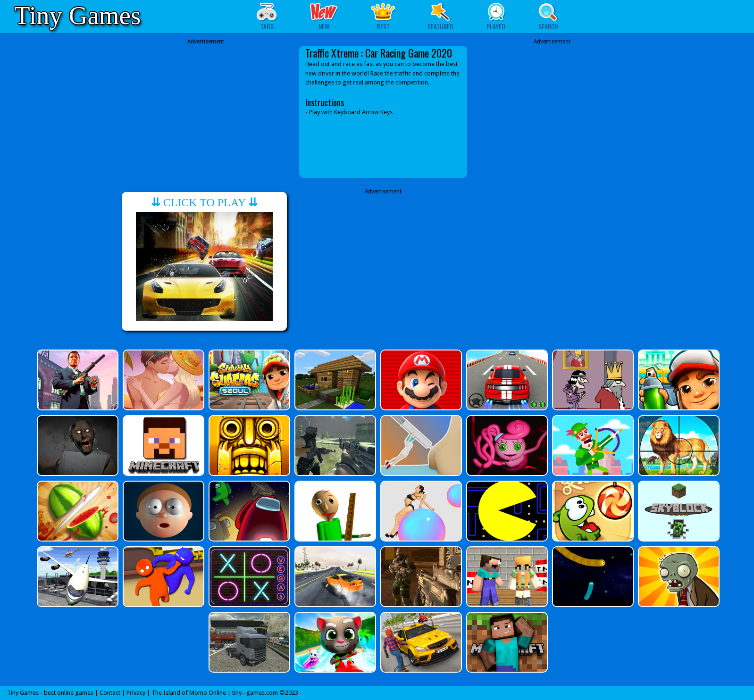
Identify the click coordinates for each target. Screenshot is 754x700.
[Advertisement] (206, 112)
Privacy (136, 693)
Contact (110, 693)
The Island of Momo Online (189, 693)
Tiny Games (77, 15)
